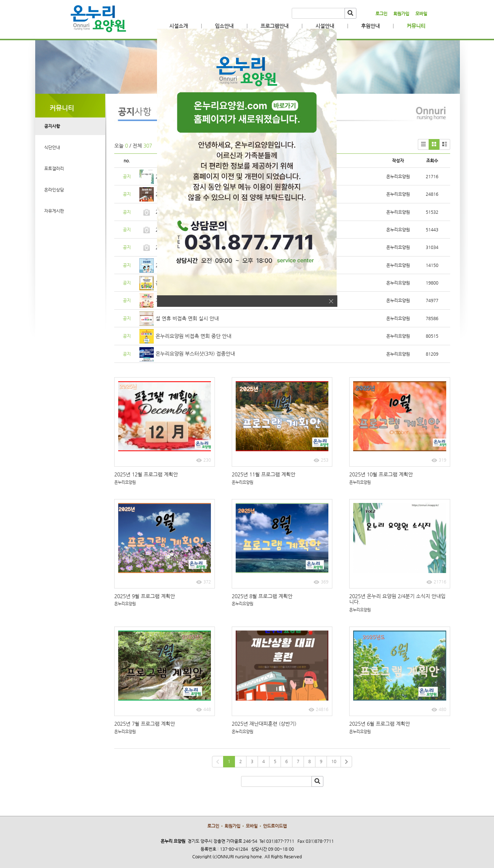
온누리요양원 (125, 482)
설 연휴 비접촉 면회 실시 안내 (187, 318)
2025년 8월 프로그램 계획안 (263, 596)
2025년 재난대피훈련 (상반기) (264, 724)
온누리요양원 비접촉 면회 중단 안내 (193, 336)
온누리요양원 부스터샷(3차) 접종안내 (195, 354)
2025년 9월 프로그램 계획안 (145, 596)
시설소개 (179, 26)
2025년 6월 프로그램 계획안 (380, 724)
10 (334, 761)
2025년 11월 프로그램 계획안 (264, 474)
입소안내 (224, 26)
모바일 (421, 14)
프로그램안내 (274, 26)
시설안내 (325, 26)
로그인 (381, 14)
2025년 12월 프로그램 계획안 (147, 474)
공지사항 (52, 126)
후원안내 (370, 26)
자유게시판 (54, 211)
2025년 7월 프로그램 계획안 (145, 724)
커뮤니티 (416, 26)
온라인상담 (54, 190)
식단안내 (52, 147)
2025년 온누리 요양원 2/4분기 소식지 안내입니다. (397, 599)
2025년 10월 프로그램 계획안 (382, 474)
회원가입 (401, 14)
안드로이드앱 (275, 826)
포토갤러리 (54, 168)
